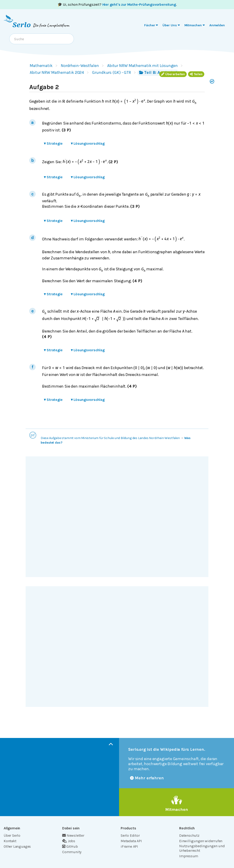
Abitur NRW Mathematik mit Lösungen (142, 66)
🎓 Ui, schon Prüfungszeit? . (117, 4)
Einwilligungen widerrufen (201, 841)
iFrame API (129, 846)
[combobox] (42, 39)
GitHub (70, 846)
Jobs (69, 841)
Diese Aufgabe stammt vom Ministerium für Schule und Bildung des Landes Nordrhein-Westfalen (110, 438)
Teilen (196, 74)
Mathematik (41, 66)
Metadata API (131, 841)
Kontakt (10, 841)
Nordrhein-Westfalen (80, 66)
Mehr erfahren (147, 778)
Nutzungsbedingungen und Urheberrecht (202, 848)
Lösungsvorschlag (88, 143)
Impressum (189, 856)
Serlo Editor (130, 835)
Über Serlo (12, 835)
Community (72, 852)
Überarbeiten (173, 74)
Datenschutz (189, 835)
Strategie (53, 143)
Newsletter (73, 835)
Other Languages (17, 846)
